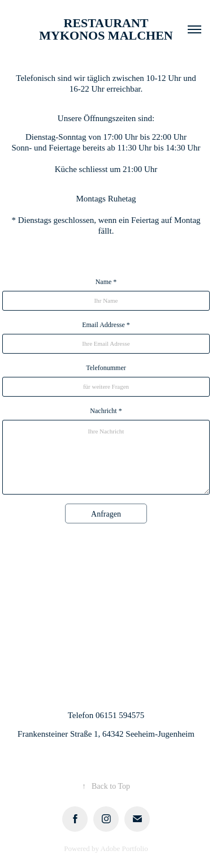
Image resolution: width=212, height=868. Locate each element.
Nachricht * (106, 411)
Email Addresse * (106, 325)
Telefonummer (106, 368)
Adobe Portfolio (124, 848)
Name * (106, 282)
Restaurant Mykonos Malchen (106, 29)
